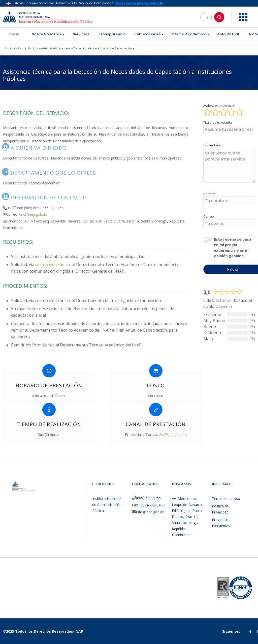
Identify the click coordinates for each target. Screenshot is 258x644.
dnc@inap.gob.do (33, 214)
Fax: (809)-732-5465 (148, 505)
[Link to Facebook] (250, 631)
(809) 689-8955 (148, 498)
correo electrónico (53, 265)
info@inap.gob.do (150, 512)
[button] (219, 17)
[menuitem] (16, 34)
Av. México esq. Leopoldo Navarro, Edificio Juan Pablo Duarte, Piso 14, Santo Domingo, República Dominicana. (187, 517)
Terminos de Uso (226, 498)
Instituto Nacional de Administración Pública (107, 505)
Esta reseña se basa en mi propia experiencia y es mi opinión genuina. (233, 247)
